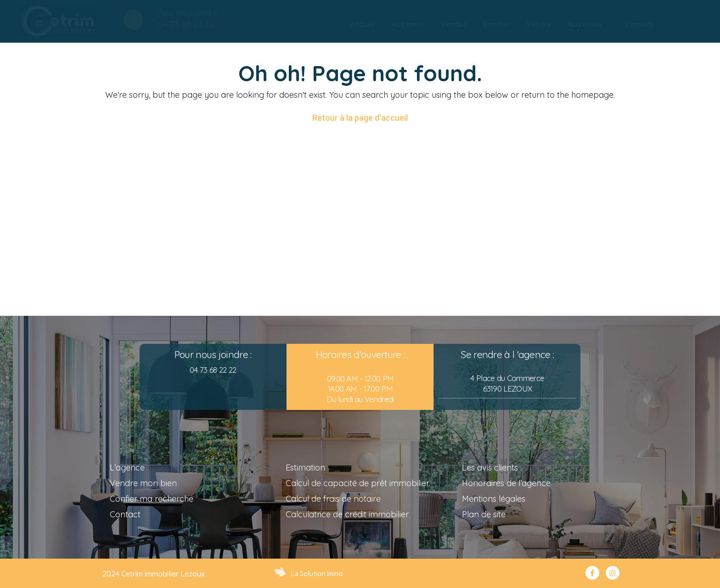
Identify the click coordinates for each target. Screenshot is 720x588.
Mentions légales (494, 499)
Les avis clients (490, 468)
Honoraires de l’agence (506, 483)
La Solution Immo (317, 574)
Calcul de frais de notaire (333, 499)
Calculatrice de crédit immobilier (347, 514)
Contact (125, 514)
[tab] (362, 25)
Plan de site (484, 514)
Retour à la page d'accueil (360, 118)
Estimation (305, 468)
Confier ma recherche (152, 499)
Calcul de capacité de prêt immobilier (357, 483)
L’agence (127, 468)
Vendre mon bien (143, 483)
